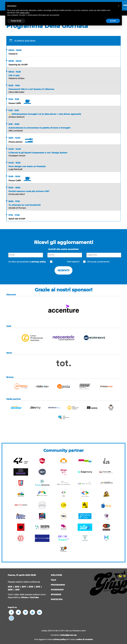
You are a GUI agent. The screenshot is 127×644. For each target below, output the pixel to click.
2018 (31, 587)
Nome (51, 255)
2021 (17, 590)
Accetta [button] (113, 21)
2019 (38, 587)
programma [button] (58, 585)
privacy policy (60, 639)
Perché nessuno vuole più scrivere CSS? (29, 191)
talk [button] (53, 580)
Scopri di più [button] (16, 21)
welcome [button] (56, 575)
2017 (24, 587)
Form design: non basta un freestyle (27, 166)
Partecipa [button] (57, 599)
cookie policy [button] (24, 13)
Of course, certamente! (98, 262)
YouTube (34, 597)
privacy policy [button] (39, 262)
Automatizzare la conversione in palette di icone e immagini (39, 128)
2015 (10, 587)
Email (12, 255)
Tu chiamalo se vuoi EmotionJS (24, 205)
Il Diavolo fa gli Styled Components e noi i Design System (38, 153)
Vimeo (24, 597)
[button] (64, 316)
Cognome (92, 255)
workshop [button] (57, 590)
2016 (17, 587)
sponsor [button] (56, 595)
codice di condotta (85, 639)
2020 (10, 590)
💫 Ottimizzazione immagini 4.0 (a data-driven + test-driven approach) (45, 114)
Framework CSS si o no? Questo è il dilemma (31, 89)
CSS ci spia (14, 75)
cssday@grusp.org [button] (68, 635)
